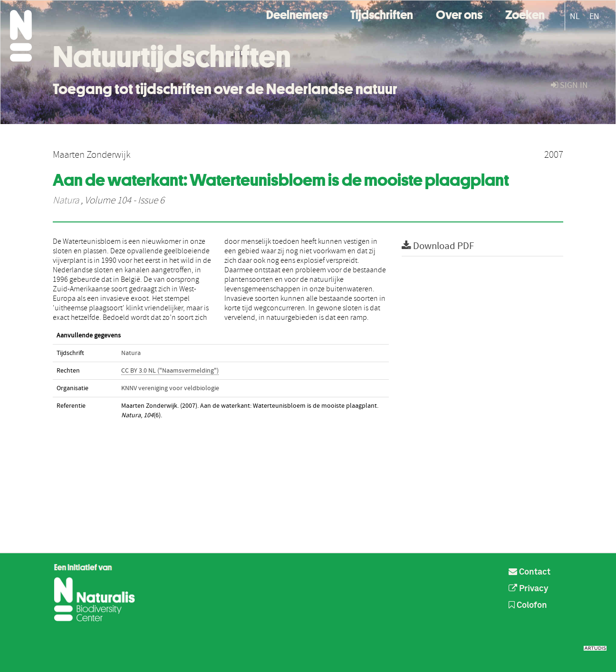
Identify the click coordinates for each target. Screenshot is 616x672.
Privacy (529, 589)
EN (594, 16)
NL (575, 16)
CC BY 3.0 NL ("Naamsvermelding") (170, 371)
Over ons (459, 14)
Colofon (528, 605)
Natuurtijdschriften (172, 57)
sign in (569, 85)
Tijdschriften (382, 14)
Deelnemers (297, 14)
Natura (66, 201)
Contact (529, 572)
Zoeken (525, 14)
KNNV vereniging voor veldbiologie (170, 388)
